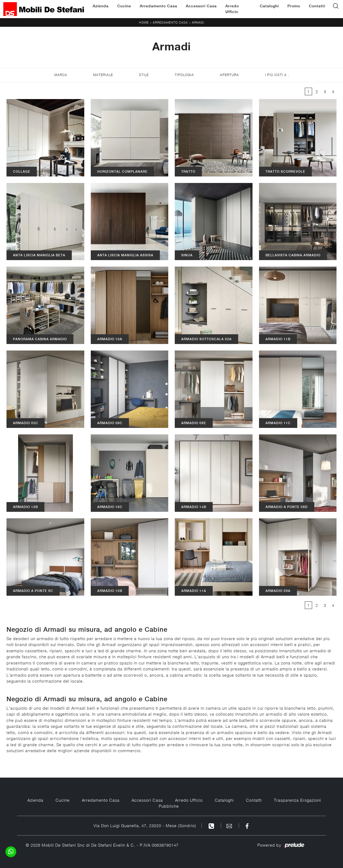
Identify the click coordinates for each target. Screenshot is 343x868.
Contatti (317, 6)
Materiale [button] (103, 75)
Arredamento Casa (158, 6)
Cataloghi (269, 6)
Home (144, 22)
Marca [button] (61, 75)
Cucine (124, 6)
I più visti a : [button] (277, 75)
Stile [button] (144, 75)
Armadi (198, 22)
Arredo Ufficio (232, 9)
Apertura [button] (229, 75)
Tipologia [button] (184, 75)
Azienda (101, 6)
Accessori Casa (201, 6)
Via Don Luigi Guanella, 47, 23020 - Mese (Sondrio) (145, 826)
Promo (294, 6)
